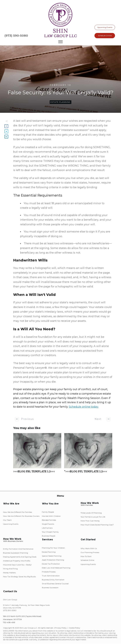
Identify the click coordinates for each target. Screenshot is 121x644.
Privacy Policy (61, 628)
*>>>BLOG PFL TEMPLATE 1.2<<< (88, 455)
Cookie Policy (74, 628)
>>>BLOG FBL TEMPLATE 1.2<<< (37, 455)
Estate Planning (60, 102)
